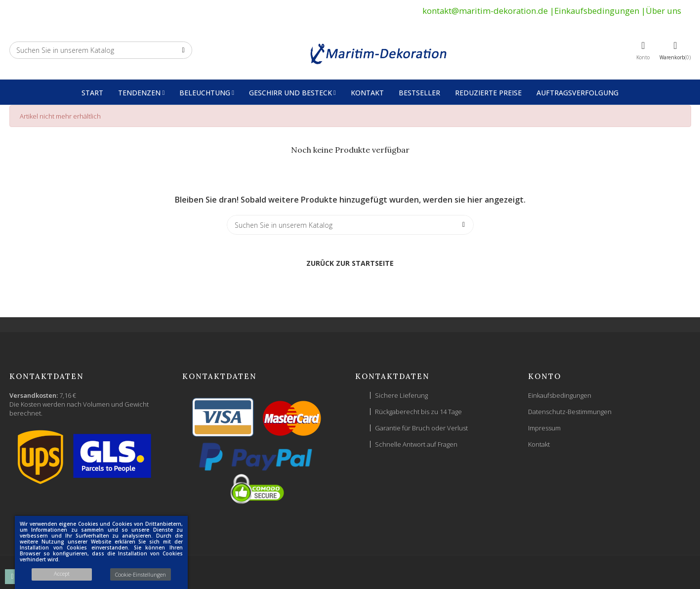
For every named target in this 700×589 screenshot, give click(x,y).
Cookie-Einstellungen (141, 574)
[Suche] (101, 50)
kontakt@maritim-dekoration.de (485, 11)
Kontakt (539, 444)
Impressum (544, 428)
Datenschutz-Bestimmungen (570, 412)
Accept (62, 573)
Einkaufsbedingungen (597, 11)
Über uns (663, 11)
